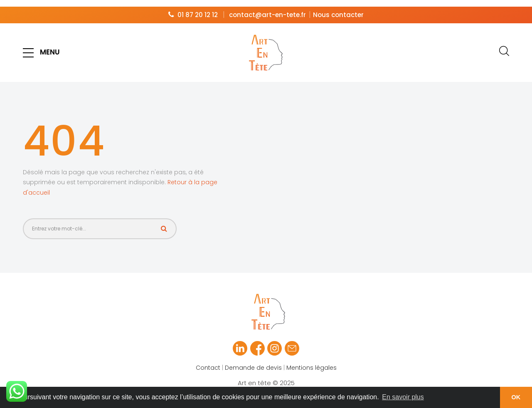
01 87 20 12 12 (198, 8)
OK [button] (516, 397)
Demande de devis (253, 361)
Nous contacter (338, 8)
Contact (208, 361)
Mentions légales (312, 361)
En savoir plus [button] (403, 397)
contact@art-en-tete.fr (267, 8)
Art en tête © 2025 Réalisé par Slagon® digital (266, 382)
